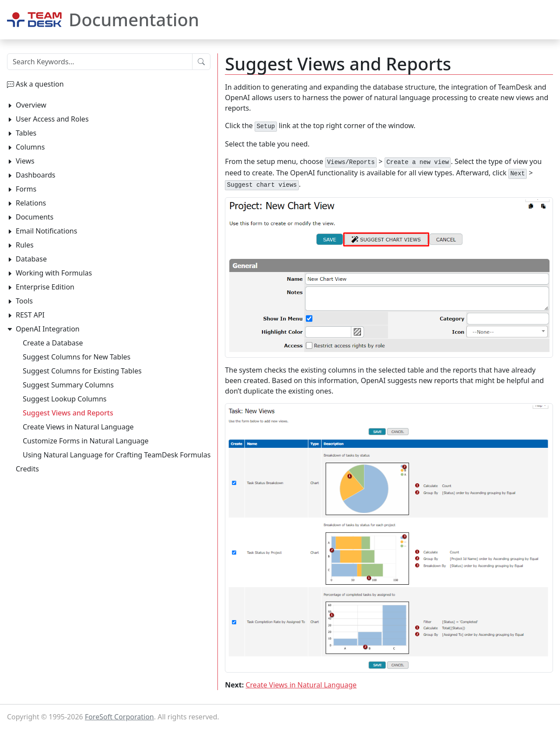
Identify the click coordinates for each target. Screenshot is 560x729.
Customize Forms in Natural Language (86, 441)
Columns (30, 147)
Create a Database (53, 343)
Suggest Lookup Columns (65, 399)
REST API (30, 315)
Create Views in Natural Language (301, 685)
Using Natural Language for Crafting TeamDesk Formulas (117, 455)
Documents (35, 217)
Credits (27, 469)
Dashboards (36, 175)
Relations (31, 203)
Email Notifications (46, 231)
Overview (31, 105)
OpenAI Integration (48, 329)
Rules (25, 245)
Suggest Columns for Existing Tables (82, 371)
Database (31, 259)
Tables (26, 133)
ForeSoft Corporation (119, 717)
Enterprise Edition (45, 287)
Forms (26, 189)
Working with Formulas (54, 273)
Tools (24, 301)
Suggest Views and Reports (68, 413)
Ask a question (40, 84)
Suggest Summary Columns (68, 385)
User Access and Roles (52, 119)
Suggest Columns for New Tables (77, 357)
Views (25, 161)
